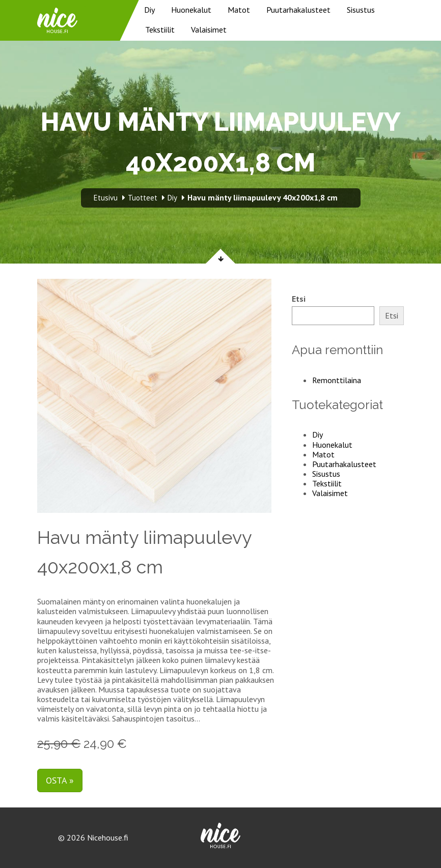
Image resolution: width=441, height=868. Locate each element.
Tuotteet (143, 198)
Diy (149, 10)
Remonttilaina (337, 380)
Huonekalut (191, 10)
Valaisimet (209, 30)
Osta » (60, 780)
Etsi (299, 299)
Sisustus (361, 10)
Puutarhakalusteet (298, 10)
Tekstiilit (160, 30)
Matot (239, 10)
